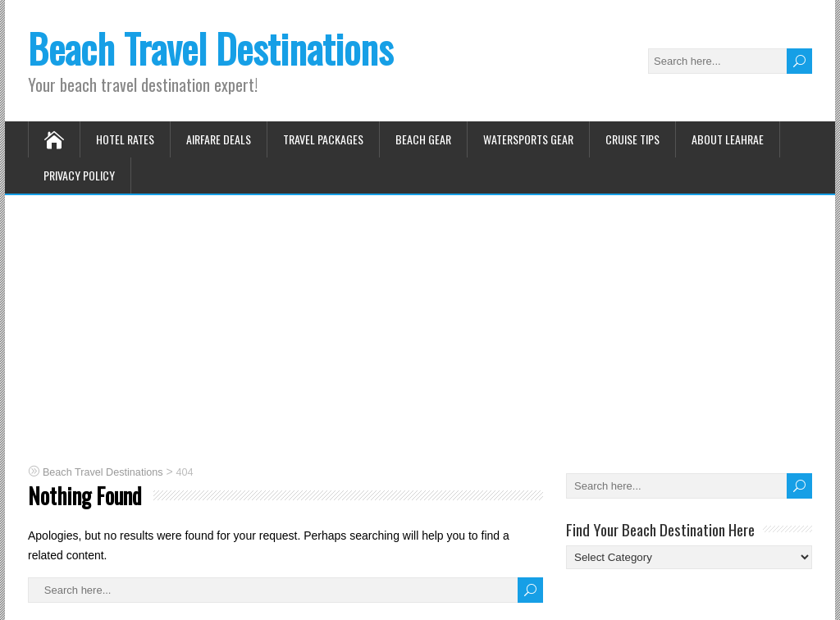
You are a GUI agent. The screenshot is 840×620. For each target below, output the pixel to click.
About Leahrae (728, 139)
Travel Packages (323, 139)
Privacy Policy (79, 175)
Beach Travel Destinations (210, 48)
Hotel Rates (125, 139)
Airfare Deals (219, 139)
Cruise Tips (632, 139)
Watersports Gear (528, 139)
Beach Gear (423, 139)
